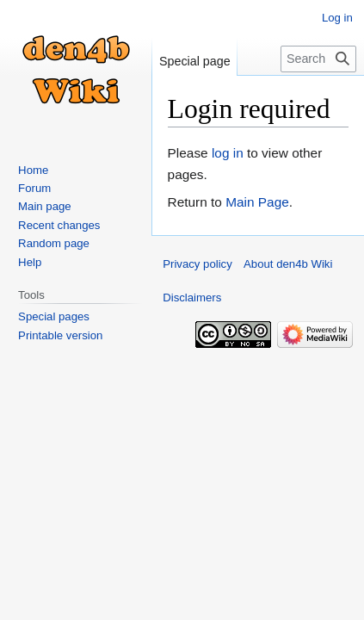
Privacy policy (197, 264)
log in (228, 153)
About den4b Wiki (288, 264)
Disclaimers (192, 298)
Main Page (257, 202)
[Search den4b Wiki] (318, 59)
